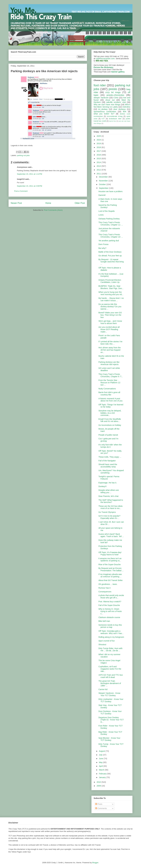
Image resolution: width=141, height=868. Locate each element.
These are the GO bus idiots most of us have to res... (111, 507)
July (101, 755)
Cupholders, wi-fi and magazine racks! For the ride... (110, 669)
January (103, 777)
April (101, 766)
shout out (110, 100)
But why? (102, 248)
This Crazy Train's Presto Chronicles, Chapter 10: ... (111, 236)
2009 (99, 786)
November (104, 181)
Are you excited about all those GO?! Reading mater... (109, 329)
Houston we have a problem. (111, 191)
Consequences (105, 592)
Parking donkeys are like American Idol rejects (109, 363)
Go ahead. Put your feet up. (110, 256)
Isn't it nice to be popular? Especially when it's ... (109, 517)
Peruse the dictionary (103, 67)
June (101, 759)
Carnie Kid (103, 689)
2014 (99, 162)
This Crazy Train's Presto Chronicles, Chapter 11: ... (111, 224)
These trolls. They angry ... (110, 457)
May (101, 762)
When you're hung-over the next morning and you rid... (111, 293)
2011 (99, 174)
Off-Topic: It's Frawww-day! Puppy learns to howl (110, 554)
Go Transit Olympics (107, 512)
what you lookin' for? (104, 114)
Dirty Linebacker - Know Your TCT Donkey (111, 700)
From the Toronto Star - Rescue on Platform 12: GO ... (110, 383)
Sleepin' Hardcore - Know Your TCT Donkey (109, 694)
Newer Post (16, 203)
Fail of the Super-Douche (109, 605)
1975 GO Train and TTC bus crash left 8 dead (111, 676)
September (104, 188)
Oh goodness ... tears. (108, 584)
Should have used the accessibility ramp (108, 466)
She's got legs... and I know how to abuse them (110, 322)
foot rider (100, 85)
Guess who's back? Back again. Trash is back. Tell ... (111, 535)
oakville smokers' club (116, 102)
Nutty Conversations (107, 389)
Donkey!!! (103, 486)
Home (48, 203)
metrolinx (126, 107)
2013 (99, 166)
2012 (99, 170)
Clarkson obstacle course (109, 617)
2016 (99, 155)
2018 (99, 147)
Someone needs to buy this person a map (110, 626)
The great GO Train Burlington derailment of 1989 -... (110, 683)
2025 (99, 136)
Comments (101, 808)
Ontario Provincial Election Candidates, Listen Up (110, 281)
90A (125, 112)
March (102, 770)
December (104, 177)
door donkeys (120, 109)
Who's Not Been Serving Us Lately (112, 106)
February (103, 774)
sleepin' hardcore (101, 98)
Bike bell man (104, 621)
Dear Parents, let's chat (108, 496)
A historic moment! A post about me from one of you (111, 400)
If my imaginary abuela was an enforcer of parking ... (110, 575)
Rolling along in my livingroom (111, 637)
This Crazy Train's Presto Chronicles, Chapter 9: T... (111, 375)
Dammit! (102, 195)
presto (113, 89)
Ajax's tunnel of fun (107, 641)
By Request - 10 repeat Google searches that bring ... (111, 262)
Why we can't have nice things (107, 105)
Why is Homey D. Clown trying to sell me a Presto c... (110, 611)
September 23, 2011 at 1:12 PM (29, 174)
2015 (99, 159)
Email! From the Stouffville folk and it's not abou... (110, 420)
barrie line (112, 121)
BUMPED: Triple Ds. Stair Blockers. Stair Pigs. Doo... (111, 287)
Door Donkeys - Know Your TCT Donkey (110, 712)
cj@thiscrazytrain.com (105, 59)
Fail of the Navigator (107, 461)
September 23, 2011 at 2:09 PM (29, 186)
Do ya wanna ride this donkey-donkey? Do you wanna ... (110, 307)
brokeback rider (115, 119)
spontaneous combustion (105, 112)
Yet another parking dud (109, 241)
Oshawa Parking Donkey (109, 219)
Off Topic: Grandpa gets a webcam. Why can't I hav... (111, 632)
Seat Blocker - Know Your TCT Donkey (109, 739)
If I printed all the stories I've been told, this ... (110, 343)
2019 (99, 143)
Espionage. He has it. (108, 483)
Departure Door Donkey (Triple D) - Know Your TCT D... (111, 720)
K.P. (103, 119)
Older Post (80, 203)
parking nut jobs (23, 155)
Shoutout (102, 644)
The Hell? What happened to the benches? (111, 501)
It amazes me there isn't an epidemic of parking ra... (110, 560)
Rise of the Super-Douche (110, 564)
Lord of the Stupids (107, 211)
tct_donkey (103, 109)
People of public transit (108, 435)
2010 (99, 782)
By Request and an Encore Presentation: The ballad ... (111, 569)
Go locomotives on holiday (110, 425)
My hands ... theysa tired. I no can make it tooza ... (111, 299)
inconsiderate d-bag (115, 116)
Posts (99, 804)
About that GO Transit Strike (111, 580)
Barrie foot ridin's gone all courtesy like (109, 394)
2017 (99, 151)
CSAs (116, 98)
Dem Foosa (103, 244)
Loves (101, 215)
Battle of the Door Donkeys (110, 252)
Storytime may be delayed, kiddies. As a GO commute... (110, 413)
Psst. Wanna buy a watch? (110, 602)
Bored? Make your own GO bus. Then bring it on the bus (110, 315)
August (102, 751)
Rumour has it (104, 588)
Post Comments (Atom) (53, 210)
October (103, 184)
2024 (99, 140)
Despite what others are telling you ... (109, 491)
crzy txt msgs (113, 92)
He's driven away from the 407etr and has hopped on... (110, 350)
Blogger (95, 863)
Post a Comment (21, 191)
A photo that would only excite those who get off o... (111, 597)
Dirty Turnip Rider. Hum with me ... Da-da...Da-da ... (110, 650)
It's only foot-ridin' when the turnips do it (110, 446)
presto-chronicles (115, 95)
